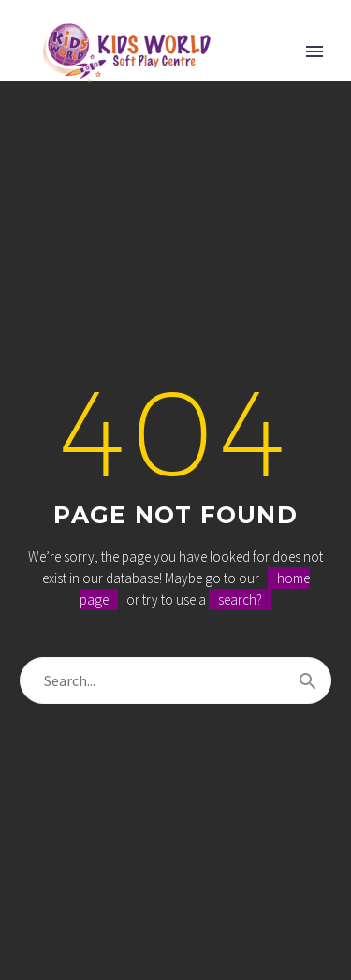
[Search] (175, 680)
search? (240, 600)
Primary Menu (314, 51)
